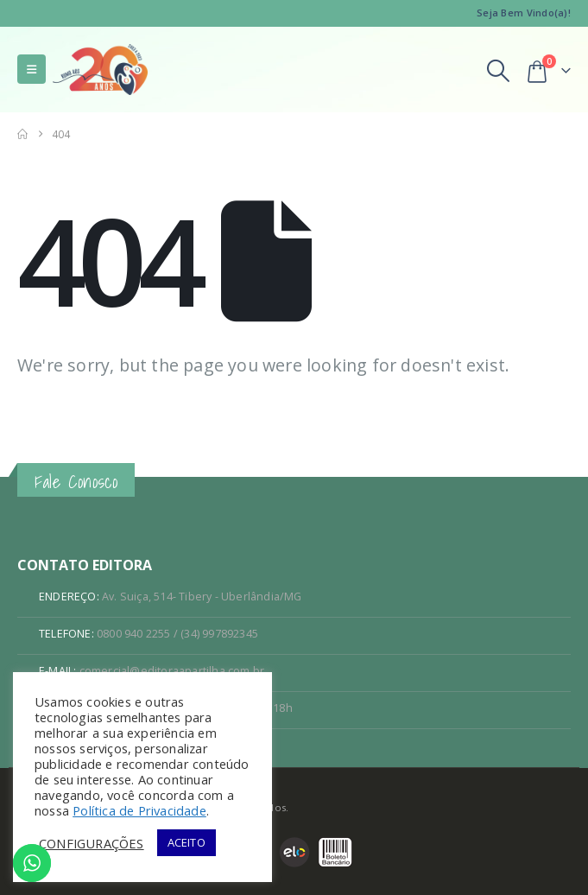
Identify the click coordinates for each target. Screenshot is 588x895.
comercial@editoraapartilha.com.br (172, 671)
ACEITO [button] (187, 842)
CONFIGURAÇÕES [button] (92, 843)
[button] (32, 69)
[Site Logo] (100, 70)
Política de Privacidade (139, 810)
